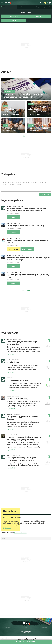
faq (26, 626)
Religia (6, 107)
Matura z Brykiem (10, 91)
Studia (14, 20)
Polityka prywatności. (14, 636)
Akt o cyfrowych (26, 630)
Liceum (38, 16)
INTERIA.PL (43, 636)
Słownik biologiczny (20, 531)
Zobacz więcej (26, 136)
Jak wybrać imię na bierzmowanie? (10, 130)
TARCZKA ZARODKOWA (14, 516)
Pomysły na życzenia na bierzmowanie (37, 130)
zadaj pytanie (45, 194)
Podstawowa (14, 16)
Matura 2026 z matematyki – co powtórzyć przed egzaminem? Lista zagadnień (24, 95)
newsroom (9, 630)
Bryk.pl (4, 537)
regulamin (43, 630)
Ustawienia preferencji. (27, 636)
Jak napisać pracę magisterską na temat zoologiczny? (26, 225)
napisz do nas (9, 626)
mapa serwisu (43, 626)
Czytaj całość (7, 526)
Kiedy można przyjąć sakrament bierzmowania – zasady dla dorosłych (38, 112)
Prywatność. (4, 636)
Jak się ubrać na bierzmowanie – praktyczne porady (13, 112)
